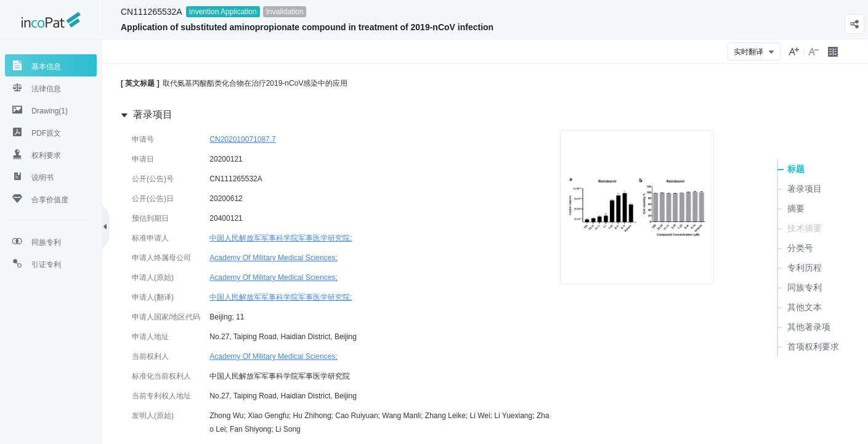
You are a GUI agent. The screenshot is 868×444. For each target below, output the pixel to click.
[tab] (51, 65)
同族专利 (805, 287)
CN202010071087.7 (242, 139)
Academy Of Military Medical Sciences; (273, 258)
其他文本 (805, 307)
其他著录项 (809, 327)
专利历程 (805, 268)
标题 (796, 169)
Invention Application (223, 12)
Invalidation (285, 12)
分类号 (800, 248)
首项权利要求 (813, 347)
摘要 (796, 208)
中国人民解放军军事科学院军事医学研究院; (281, 238)
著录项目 (805, 189)
